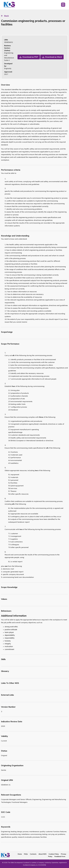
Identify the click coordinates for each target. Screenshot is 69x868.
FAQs (26, 854)
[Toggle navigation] (63, 5)
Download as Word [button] (53, 57)
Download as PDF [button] (30, 57)
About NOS (42, 854)
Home (20, 854)
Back (6, 16)
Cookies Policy (54, 854)
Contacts (33, 854)
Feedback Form (60, 856)
